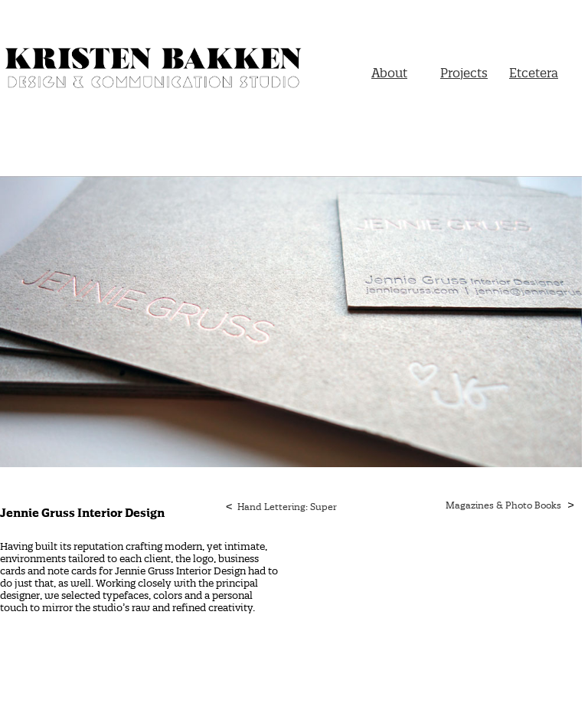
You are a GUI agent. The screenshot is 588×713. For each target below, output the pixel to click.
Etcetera (534, 73)
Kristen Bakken (153, 71)
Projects (464, 73)
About (389, 73)
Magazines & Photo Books (503, 505)
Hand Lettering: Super (287, 507)
